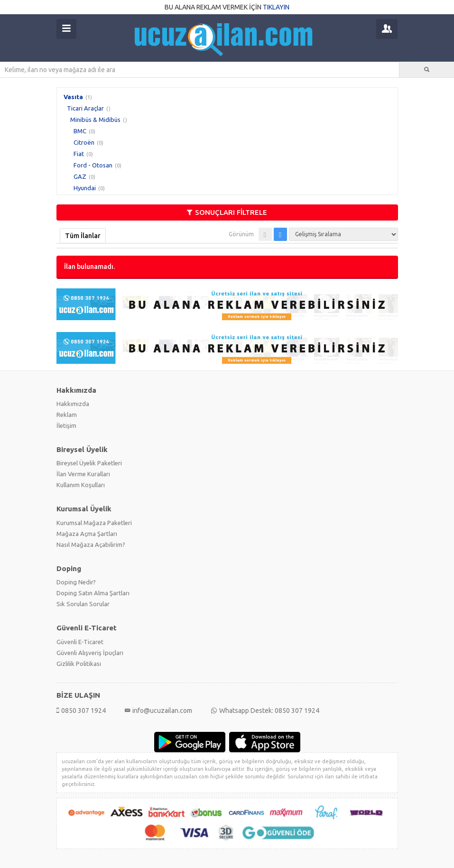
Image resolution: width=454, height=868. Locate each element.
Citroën (84, 142)
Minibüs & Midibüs (95, 120)
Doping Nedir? (76, 582)
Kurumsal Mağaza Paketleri (94, 523)
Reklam (67, 415)
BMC (80, 131)
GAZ (80, 176)
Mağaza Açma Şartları (87, 534)
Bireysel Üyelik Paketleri (89, 463)
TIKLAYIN (276, 7)
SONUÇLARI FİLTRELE (227, 212)
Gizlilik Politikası (79, 664)
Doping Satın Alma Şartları (93, 593)
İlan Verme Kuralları (83, 474)
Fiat (79, 154)
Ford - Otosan (93, 165)
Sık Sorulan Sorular (83, 604)
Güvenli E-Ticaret (80, 642)
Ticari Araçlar (85, 108)
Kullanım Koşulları (81, 485)
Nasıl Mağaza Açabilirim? (91, 545)
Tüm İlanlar (83, 236)
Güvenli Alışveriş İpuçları (90, 653)
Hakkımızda (73, 404)
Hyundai (85, 188)
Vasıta (73, 97)
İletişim (66, 425)
